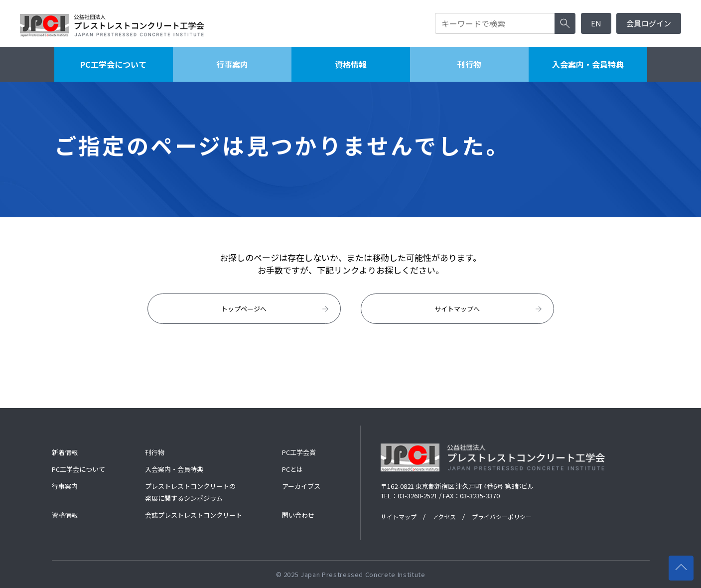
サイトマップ (399, 516)
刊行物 (469, 64)
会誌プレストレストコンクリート (194, 515)
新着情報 (65, 452)
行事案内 (232, 64)
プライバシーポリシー (502, 516)
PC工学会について (113, 64)
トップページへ (276, 309)
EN (596, 23)
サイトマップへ (489, 309)
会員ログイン (649, 23)
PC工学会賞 (299, 452)
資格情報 (351, 64)
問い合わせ (298, 515)
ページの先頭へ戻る (684, 563)
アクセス (444, 516)
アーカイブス (301, 486)
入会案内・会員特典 (588, 64)
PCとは (292, 469)
